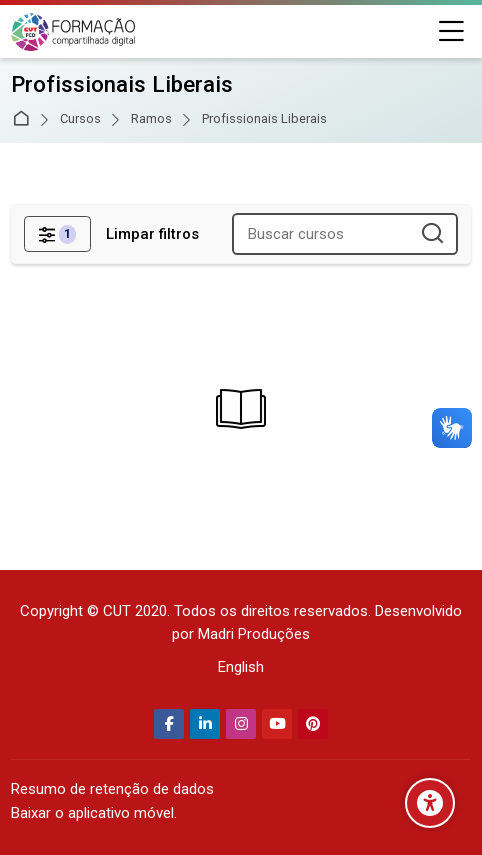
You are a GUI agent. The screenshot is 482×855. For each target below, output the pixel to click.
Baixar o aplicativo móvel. (94, 813)
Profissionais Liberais (264, 119)
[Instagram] (241, 724)
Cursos (80, 119)
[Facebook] (169, 724)
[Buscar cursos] (433, 234)
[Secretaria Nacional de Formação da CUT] (73, 32)
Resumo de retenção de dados (112, 789)
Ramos (151, 119)
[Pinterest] (313, 724)
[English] (241, 667)
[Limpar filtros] (152, 234)
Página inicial (24, 119)
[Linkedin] (205, 724)
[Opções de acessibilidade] (430, 803)
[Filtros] (57, 234)
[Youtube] (277, 724)
